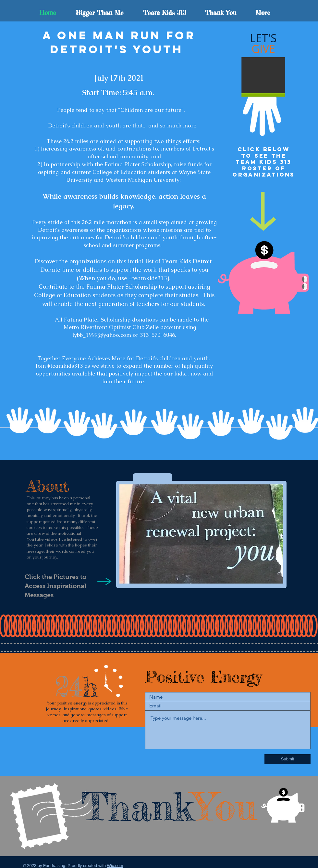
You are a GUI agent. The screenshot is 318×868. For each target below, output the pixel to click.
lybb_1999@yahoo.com (102, 335)
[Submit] (287, 759)
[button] (201, 534)
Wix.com (115, 866)
